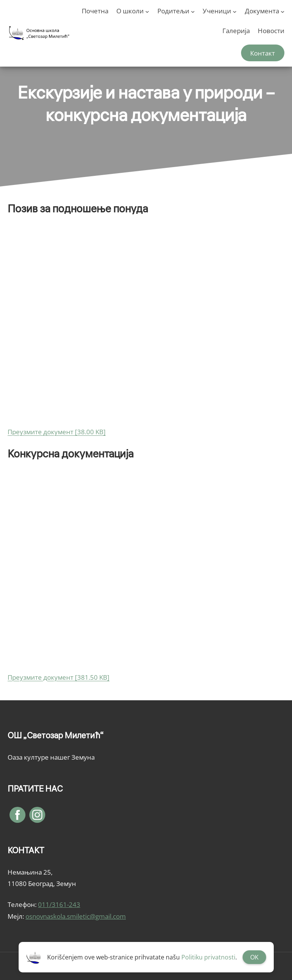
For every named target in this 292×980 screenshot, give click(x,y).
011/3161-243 (59, 904)
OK (254, 957)
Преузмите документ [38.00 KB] (57, 432)
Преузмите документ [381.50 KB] (59, 677)
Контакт (263, 53)
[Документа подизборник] (282, 11)
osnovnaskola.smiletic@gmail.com (76, 916)
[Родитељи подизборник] (193, 11)
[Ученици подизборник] (235, 11)
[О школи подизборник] (147, 11)
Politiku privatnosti (208, 957)
